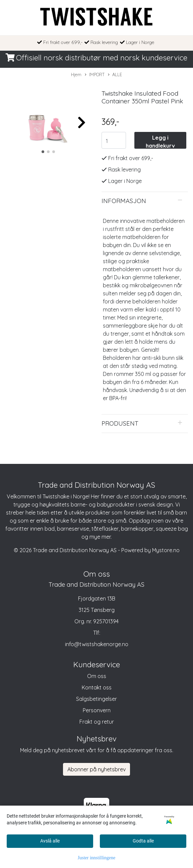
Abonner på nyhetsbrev (96, 769)
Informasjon (124, 201)
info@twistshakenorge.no (97, 644)
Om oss (97, 676)
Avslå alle (50, 841)
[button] (43, 152)
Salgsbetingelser (96, 699)
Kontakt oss (97, 687)
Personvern (97, 710)
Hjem (76, 75)
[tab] (145, 201)
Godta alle (143, 841)
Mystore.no (166, 550)
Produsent (120, 423)
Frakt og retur (97, 722)
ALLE (115, 75)
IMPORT (95, 75)
